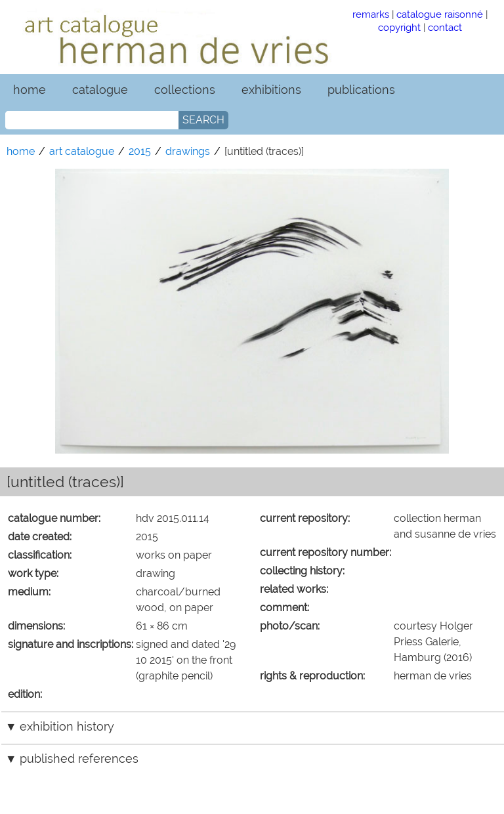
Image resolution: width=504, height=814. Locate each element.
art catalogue (82, 151)
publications (361, 90)
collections (185, 90)
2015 (140, 151)
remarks (371, 14)
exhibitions (271, 90)
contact (445, 27)
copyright (399, 27)
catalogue (100, 90)
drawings (188, 151)
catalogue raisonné (440, 14)
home (30, 90)
